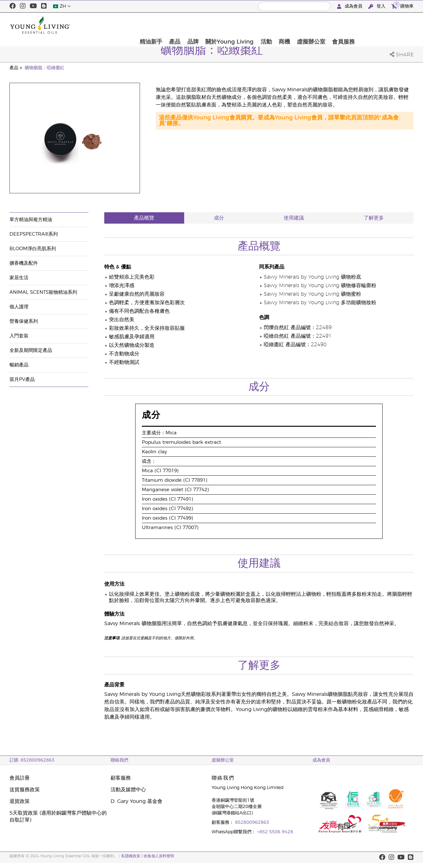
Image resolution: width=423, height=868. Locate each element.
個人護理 (19, 307)
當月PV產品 (22, 380)
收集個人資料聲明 (159, 856)
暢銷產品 (19, 365)
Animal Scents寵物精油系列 (43, 292)
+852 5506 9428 (275, 832)
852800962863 (252, 823)
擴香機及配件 (24, 263)
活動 (321, 25)
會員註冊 (20, 778)
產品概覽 (144, 218)
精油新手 (205, 25)
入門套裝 (19, 336)
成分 (219, 218)
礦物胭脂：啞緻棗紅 (45, 68)
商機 (339, 25)
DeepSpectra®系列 (34, 234)
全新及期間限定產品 (31, 350)
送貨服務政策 (25, 790)
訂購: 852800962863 (32, 760)
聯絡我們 (119, 760)
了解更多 (374, 218)
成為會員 (350, 6)
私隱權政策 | (132, 856)
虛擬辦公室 (366, 25)
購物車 (402, 6)
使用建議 (294, 218)
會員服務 (399, 25)
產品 (229, 25)
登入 (378, 6)
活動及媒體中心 (128, 790)
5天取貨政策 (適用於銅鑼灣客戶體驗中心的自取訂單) (58, 817)
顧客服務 (121, 778)
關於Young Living (284, 25)
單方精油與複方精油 (31, 220)
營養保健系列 (24, 321)
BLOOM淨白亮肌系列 (33, 249)
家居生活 (19, 278)
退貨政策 (20, 801)
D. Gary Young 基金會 (136, 801)
